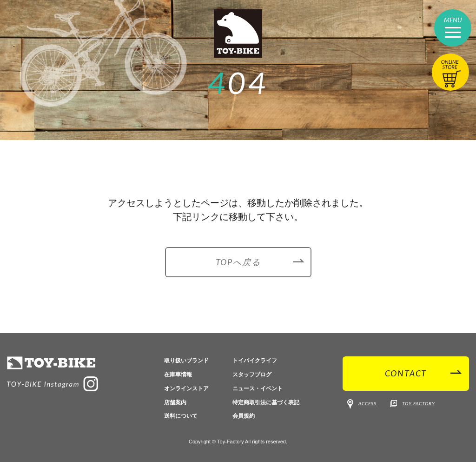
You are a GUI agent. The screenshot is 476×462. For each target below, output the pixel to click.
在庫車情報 (178, 375)
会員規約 (244, 416)
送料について (181, 416)
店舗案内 (175, 402)
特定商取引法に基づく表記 (266, 402)
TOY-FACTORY (413, 404)
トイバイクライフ (255, 361)
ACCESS (362, 404)
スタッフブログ (252, 375)
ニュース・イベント (258, 388)
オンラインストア (186, 388)
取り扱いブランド (186, 361)
